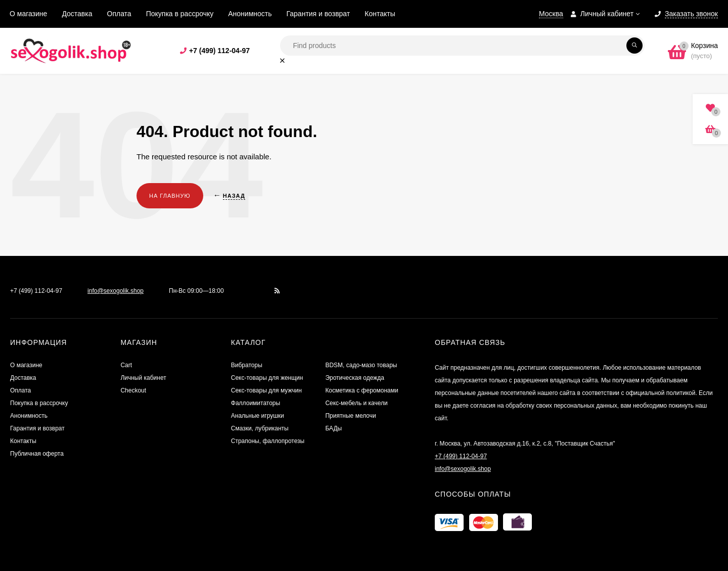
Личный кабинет (143, 378)
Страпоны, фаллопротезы (268, 441)
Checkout (133, 390)
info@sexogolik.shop (116, 291)
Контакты (380, 14)
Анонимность (250, 14)
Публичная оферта (37, 454)
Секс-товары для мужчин (266, 390)
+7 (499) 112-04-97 (219, 51)
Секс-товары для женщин (267, 378)
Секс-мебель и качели (356, 403)
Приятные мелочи (350, 416)
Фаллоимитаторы (256, 403)
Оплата (119, 14)
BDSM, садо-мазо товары (361, 365)
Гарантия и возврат (318, 14)
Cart (126, 365)
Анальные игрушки (258, 416)
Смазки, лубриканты (260, 428)
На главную (170, 196)
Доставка (77, 14)
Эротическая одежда (355, 378)
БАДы (333, 428)
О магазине (28, 14)
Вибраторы (247, 365)
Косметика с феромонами (361, 390)
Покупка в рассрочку (180, 14)
